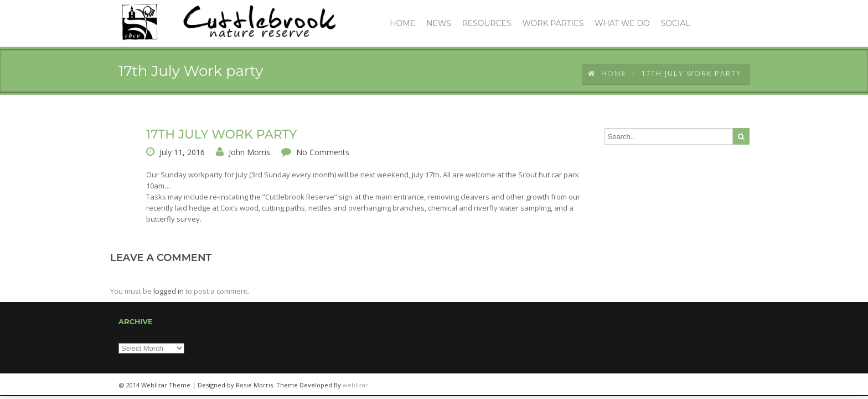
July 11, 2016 (182, 152)
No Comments (323, 152)
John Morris (249, 152)
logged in (169, 291)
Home (607, 73)
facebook (736, 385)
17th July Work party (222, 134)
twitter (711, 385)
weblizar (355, 385)
